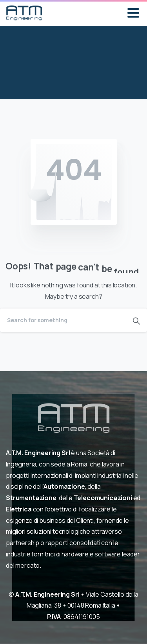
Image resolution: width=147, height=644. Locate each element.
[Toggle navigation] (133, 13)
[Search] (63, 320)
